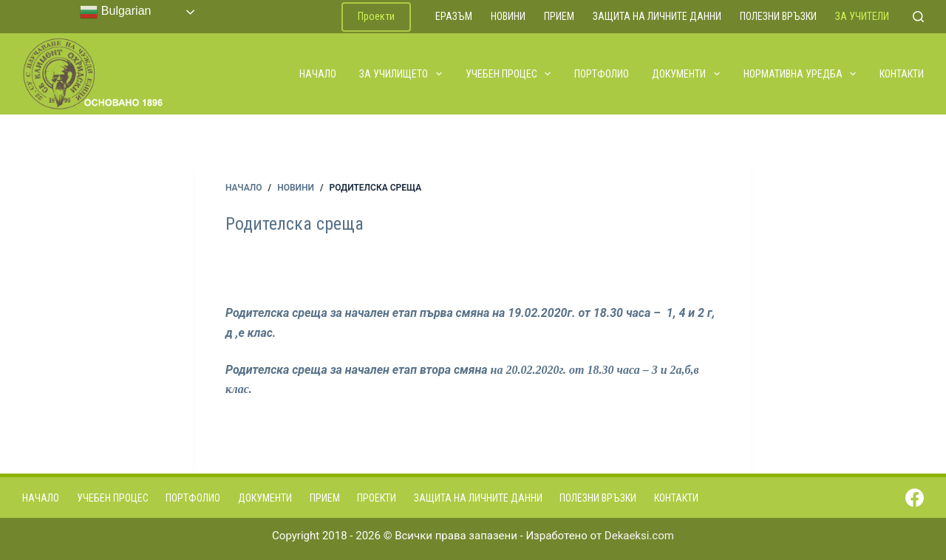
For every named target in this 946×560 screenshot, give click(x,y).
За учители (862, 16)
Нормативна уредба (801, 74)
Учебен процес (509, 74)
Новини (508, 16)
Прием (559, 16)
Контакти (902, 74)
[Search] (918, 17)
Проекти (376, 16)
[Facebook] (915, 498)
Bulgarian (115, 12)
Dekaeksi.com (639, 536)
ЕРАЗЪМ (454, 16)
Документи (687, 74)
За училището (401, 74)
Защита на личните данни (657, 16)
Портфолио (602, 74)
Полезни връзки (778, 16)
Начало (318, 74)
